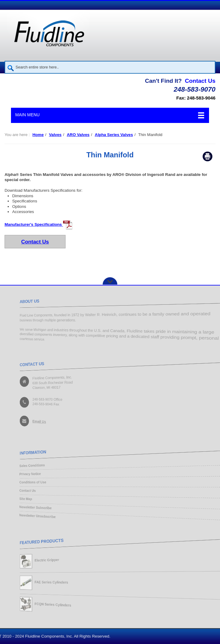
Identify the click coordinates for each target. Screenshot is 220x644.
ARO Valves (78, 135)
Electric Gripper (43, 559)
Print (208, 156)
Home (38, 135)
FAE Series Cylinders (47, 583)
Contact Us (200, 81)
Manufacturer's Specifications (39, 224)
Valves (55, 135)
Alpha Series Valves (114, 135)
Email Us (34, 423)
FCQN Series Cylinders (49, 606)
